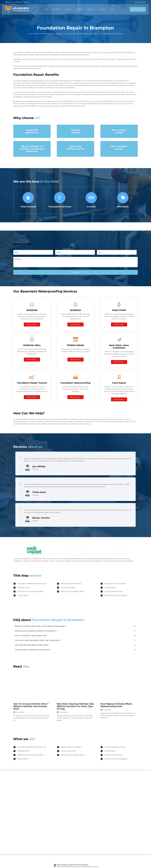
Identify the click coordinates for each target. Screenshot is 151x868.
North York (131, 828)
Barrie (129, 845)
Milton (129, 815)
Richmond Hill (132, 819)
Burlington (131, 811)
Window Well (95, 824)
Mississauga (132, 790)
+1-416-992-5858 (140, 2)
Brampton (131, 803)
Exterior (93, 786)
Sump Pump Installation (99, 811)
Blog (112, 9)
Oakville (130, 807)
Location (79, 9)
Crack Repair (94, 799)
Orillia (129, 840)
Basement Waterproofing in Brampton (49, 34)
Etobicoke (131, 832)
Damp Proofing (96, 790)
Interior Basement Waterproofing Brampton (81, 34)
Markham (131, 794)
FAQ (61, 807)
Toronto (130, 786)
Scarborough (132, 824)
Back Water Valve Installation (101, 815)
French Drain (95, 819)
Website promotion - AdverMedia (26, 859)
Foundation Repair (97, 807)
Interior (93, 794)
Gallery (68, 9)
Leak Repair (94, 803)
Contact (102, 9)
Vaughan (130, 799)
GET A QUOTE (138, 9)
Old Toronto (132, 836)
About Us (91, 9)
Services (57, 9)
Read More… (32, 325)
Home (47, 9)
